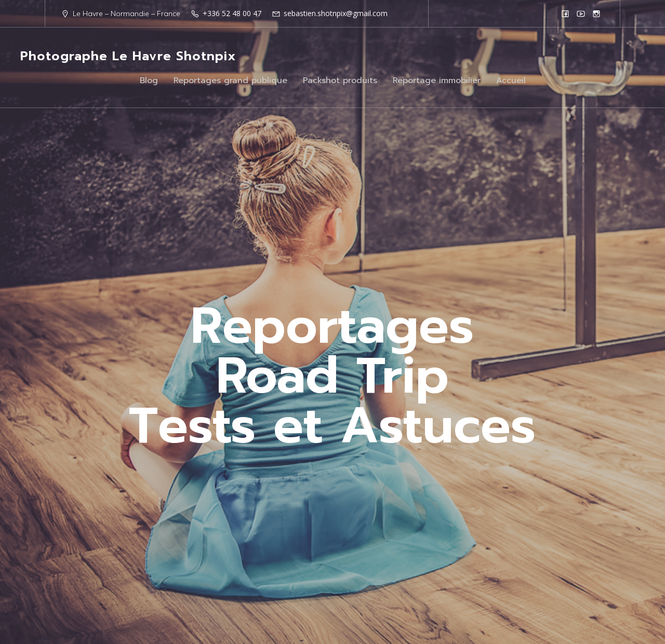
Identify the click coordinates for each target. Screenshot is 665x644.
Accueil (511, 81)
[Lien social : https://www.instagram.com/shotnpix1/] (596, 14)
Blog (149, 81)
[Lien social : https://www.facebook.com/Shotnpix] (565, 14)
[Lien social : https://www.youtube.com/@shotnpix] (581, 14)
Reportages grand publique (230, 81)
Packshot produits (340, 81)
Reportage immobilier (437, 81)
